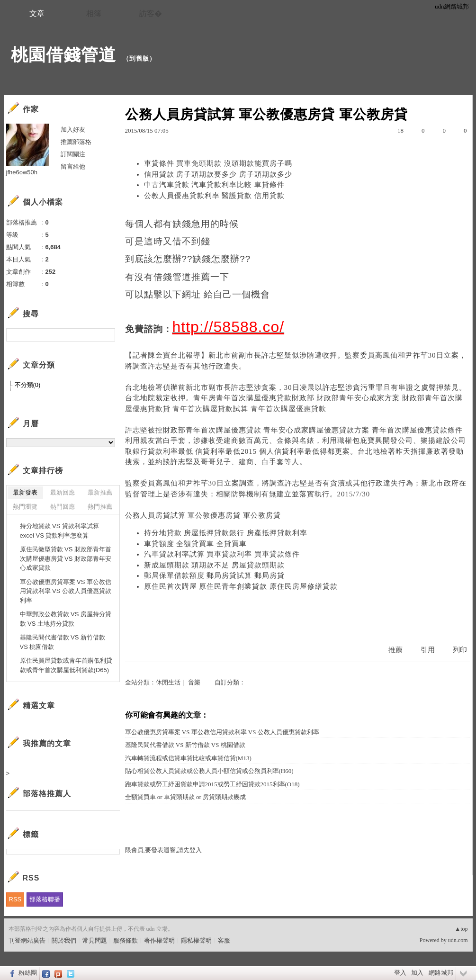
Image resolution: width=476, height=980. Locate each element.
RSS (15, 899)
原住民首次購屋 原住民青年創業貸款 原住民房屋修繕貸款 (241, 586)
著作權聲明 (159, 940)
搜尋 (107, 335)
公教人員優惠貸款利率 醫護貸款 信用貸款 (215, 196)
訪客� (151, 13)
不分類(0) (28, 385)
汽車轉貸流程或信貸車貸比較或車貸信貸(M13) (188, 758)
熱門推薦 (100, 507)
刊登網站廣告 (27, 940)
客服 (224, 940)
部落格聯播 (45, 899)
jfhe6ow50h (22, 172)
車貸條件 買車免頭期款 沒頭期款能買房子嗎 (218, 163)
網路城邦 (441, 973)
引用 (428, 650)
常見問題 (95, 940)
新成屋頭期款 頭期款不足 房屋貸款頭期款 (215, 565)
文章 (37, 13)
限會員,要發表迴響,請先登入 (164, 850)
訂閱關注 (73, 154)
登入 (400, 973)
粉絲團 (28, 973)
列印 (460, 650)
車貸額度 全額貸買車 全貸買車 (196, 544)
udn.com (458, 940)
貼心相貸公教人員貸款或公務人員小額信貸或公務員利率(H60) (209, 771)
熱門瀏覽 (25, 507)
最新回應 (63, 492)
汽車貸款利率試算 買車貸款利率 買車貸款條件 (222, 554)
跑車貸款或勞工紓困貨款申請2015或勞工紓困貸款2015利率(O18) (212, 784)
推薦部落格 (76, 142)
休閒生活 (168, 682)
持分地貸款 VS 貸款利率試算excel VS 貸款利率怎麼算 (60, 531)
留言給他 (73, 166)
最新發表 (25, 492)
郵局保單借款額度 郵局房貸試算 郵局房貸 (215, 575)
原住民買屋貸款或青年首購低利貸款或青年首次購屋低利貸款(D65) (66, 665)
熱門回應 (63, 507)
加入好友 (73, 130)
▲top (461, 929)
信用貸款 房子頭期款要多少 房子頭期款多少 (218, 174)
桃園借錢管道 (63, 55)
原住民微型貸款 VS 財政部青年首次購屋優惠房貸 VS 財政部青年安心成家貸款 (66, 558)
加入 (417, 973)
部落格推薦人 (47, 794)
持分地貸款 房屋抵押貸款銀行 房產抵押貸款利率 (226, 533)
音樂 (194, 682)
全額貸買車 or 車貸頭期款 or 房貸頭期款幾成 (186, 797)
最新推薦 (100, 492)
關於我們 (64, 940)
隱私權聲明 (196, 940)
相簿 (94, 13)
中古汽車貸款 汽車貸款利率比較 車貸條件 (215, 185)
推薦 (395, 650)
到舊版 (139, 58)
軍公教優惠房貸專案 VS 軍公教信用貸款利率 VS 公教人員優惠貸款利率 (222, 732)
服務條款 (126, 940)
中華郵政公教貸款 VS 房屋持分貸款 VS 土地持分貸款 (66, 619)
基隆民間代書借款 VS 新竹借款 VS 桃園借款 (185, 745)
